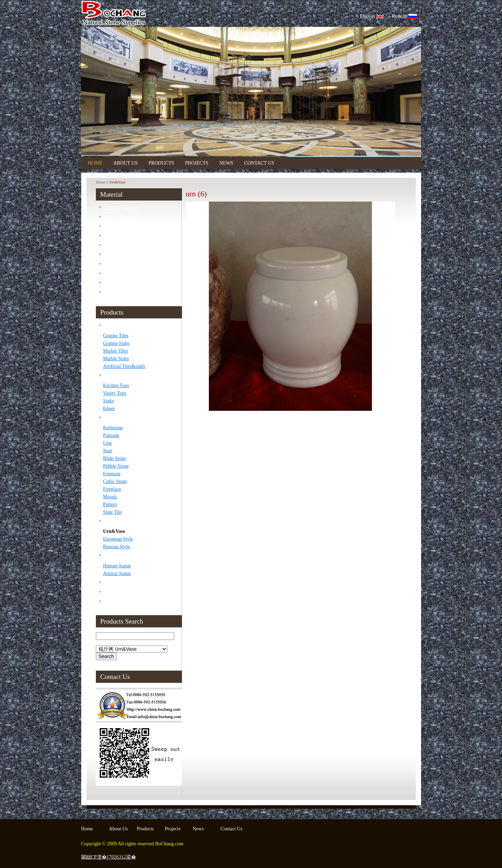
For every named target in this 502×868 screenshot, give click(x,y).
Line (108, 443)
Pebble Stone (116, 466)
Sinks (109, 401)
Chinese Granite (121, 208)
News (226, 163)
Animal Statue (117, 573)
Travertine (115, 245)
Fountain (112, 474)
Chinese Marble (121, 227)
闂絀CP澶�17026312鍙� (109, 857)
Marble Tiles (116, 351)
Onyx (109, 292)
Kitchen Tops (116, 386)
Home (95, 163)
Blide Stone (115, 458)
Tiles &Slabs (118, 326)
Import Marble (120, 236)
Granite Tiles (116, 336)
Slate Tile (112, 512)
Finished (113, 592)
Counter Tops (118, 375)
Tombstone (116, 521)
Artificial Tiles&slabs (124, 366)
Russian (404, 16)
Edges (109, 409)
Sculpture (114, 556)
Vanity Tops (115, 393)
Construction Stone (125, 418)
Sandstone (115, 255)
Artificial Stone (120, 283)
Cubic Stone (115, 481)
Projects (197, 163)
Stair (108, 451)
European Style (118, 539)
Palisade (111, 435)
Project (111, 601)
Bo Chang (155, 13)
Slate (109, 264)
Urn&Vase (114, 531)
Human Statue (117, 566)
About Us (126, 163)
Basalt (110, 274)
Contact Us (259, 163)
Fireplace (112, 489)
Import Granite (120, 217)
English (372, 16)
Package (112, 583)
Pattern (110, 504)
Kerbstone (113, 428)
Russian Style (117, 547)
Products (161, 163)
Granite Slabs (116, 343)
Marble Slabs (116, 359)
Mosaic (110, 497)
